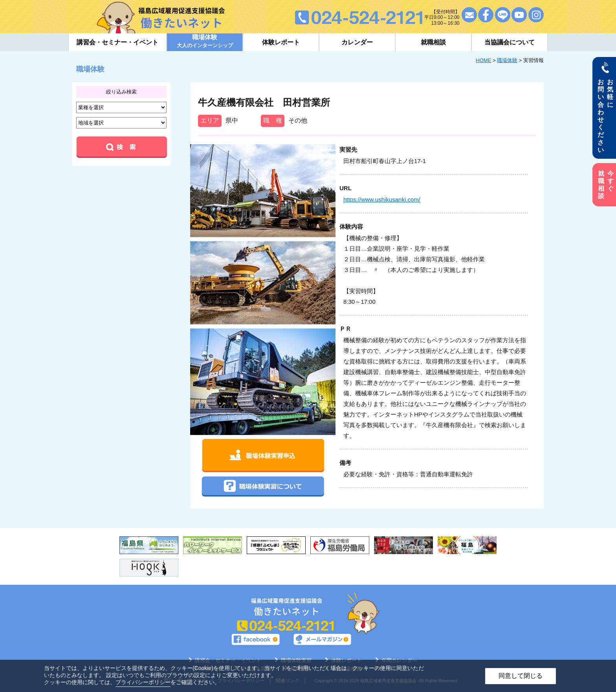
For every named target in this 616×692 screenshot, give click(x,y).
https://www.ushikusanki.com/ (382, 199)
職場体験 (507, 60)
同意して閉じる (521, 676)
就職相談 (433, 42)
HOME (483, 60)
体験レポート (281, 42)
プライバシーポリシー (143, 682)
